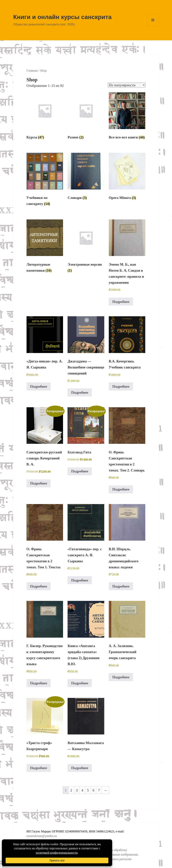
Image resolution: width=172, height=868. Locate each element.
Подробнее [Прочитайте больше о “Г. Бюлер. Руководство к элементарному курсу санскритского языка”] (39, 683)
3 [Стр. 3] (77, 790)
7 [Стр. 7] (99, 790)
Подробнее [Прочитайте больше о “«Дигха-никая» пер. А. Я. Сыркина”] (39, 386)
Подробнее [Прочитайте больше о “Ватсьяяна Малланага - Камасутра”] (80, 768)
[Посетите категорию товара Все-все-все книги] (127, 117)
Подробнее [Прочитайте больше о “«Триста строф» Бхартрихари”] (39, 768)
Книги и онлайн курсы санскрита (62, 17)
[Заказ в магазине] (127, 85)
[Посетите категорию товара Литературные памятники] (45, 247)
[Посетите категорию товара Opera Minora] (127, 178)
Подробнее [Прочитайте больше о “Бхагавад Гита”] (80, 471)
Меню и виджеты (153, 26)
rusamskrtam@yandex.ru (42, 836)
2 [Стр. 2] (71, 790)
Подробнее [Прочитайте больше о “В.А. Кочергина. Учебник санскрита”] (121, 386)
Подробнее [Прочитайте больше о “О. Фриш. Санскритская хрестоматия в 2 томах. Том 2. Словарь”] (121, 489)
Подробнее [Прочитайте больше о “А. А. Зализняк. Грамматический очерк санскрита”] (121, 677)
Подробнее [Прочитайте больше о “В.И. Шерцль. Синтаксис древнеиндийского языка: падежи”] (121, 586)
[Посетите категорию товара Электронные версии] (86, 247)
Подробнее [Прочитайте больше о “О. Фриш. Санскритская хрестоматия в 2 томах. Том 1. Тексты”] (39, 586)
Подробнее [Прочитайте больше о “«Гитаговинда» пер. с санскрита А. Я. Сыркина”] (80, 580)
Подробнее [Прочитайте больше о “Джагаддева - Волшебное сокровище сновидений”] (80, 392)
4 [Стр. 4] (82, 790)
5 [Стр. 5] (88, 790)
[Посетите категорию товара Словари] (86, 178)
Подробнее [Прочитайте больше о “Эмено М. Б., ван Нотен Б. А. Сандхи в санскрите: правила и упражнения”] (121, 302)
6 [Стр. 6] (94, 790)
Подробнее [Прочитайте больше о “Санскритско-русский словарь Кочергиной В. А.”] (39, 483)
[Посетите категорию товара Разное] (86, 117)
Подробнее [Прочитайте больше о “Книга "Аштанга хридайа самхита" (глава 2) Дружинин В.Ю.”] (80, 683)
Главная (32, 70)
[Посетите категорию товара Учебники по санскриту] (45, 181)
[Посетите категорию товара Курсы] (45, 117)
